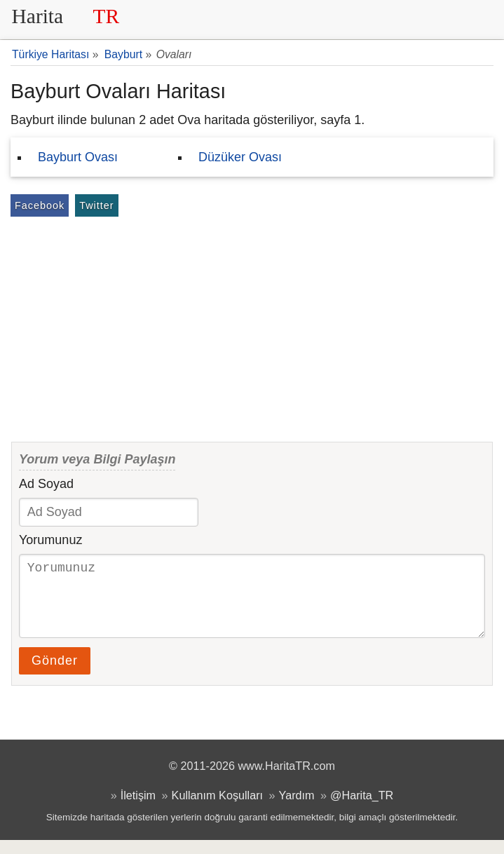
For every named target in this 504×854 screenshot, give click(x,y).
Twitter (96, 205)
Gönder (55, 675)
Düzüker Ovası (240, 157)
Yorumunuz (50, 540)
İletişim (138, 809)
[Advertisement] (252, 325)
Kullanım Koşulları (217, 809)
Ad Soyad (46, 484)
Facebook (40, 205)
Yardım (297, 809)
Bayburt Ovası (78, 157)
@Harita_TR (362, 809)
